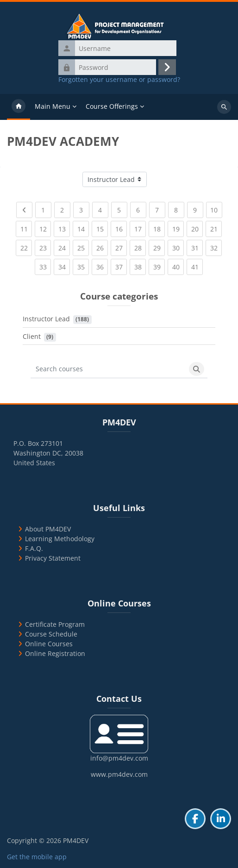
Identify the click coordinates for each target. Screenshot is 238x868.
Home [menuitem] (19, 107)
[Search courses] (108, 369)
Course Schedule (51, 634)
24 (64, 246)
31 (197, 246)
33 (45, 265)
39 (159, 265)
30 (178, 246)
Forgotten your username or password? (119, 80)
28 (140, 246)
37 (121, 265)
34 (64, 265)
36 (102, 265)
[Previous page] (24, 210)
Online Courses (49, 644)
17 (140, 227)
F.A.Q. (34, 548)
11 (26, 227)
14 (83, 227)
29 (159, 246)
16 (121, 227)
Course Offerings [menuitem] (112, 106)
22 (26, 246)
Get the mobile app (37, 857)
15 (102, 227)
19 (178, 227)
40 (178, 265)
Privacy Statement (53, 558)
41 (197, 265)
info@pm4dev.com (119, 758)
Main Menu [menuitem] (53, 106)
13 (64, 227)
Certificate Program (55, 624)
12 (45, 227)
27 (121, 246)
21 (216, 227)
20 (197, 227)
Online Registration (55, 653)
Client (32, 336)
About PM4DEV (48, 529)
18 (159, 227)
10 (216, 208)
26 (102, 246)
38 (140, 265)
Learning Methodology (60, 539)
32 (216, 246)
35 (83, 265)
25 (83, 246)
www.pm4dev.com (119, 774)
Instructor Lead (46, 319)
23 (45, 246)
